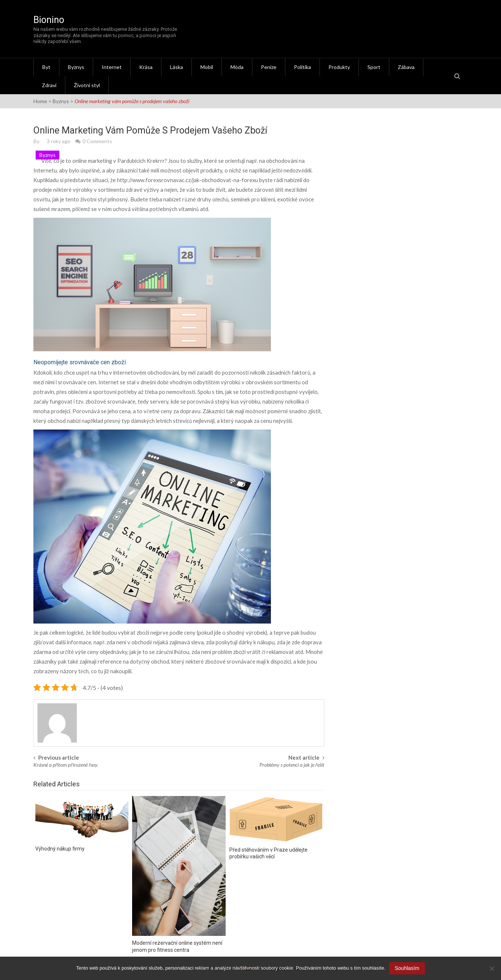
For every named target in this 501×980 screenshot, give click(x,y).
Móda (237, 67)
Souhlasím (407, 968)
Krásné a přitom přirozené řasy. (66, 765)
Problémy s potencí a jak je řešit (292, 765)
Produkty (339, 67)
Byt (46, 67)
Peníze (269, 67)
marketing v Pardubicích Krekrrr (126, 161)
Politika (302, 67)
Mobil (207, 67)
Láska (176, 67)
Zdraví (49, 85)
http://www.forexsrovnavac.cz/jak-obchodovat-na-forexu (187, 180)
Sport (374, 67)
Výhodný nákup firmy (60, 849)
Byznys (76, 67)
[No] (492, 969)
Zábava (406, 67)
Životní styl (87, 85)
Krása (146, 67)
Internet (112, 67)
